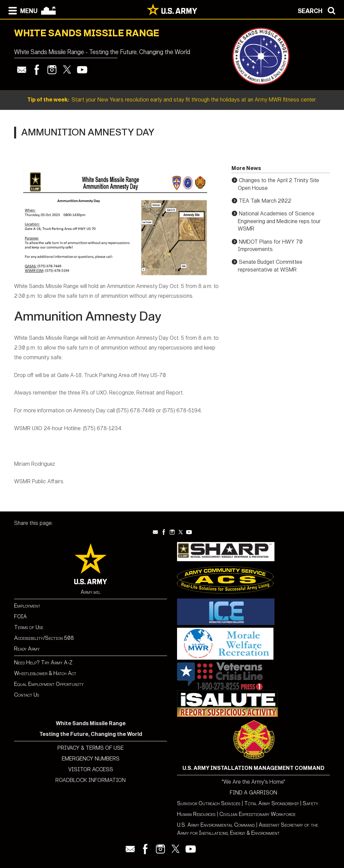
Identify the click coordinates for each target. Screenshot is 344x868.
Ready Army (27, 649)
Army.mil (91, 592)
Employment (27, 606)
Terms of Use (29, 627)
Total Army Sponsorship (271, 803)
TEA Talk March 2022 (265, 201)
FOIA (20, 616)
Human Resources (196, 814)
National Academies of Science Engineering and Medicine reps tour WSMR (279, 221)
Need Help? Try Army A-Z (43, 663)
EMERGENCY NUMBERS (91, 759)
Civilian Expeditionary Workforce (257, 814)
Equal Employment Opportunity (49, 684)
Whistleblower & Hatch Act (45, 673)
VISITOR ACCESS (91, 769)
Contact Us (27, 695)
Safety (310, 803)
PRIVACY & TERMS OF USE (91, 748)
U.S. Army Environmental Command (216, 825)
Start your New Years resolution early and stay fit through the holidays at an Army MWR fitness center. (172, 100)
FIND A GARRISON (253, 793)
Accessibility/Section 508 (44, 638)
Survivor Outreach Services (209, 803)
